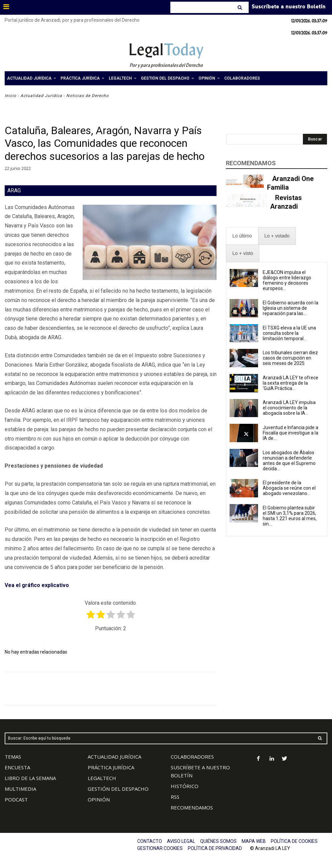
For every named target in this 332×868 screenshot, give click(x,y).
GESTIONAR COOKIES (160, 848)
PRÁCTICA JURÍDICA (111, 767)
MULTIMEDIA (20, 789)
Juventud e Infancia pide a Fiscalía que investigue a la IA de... (290, 433)
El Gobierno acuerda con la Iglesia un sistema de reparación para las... (290, 308)
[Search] (240, 7)
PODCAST (16, 799)
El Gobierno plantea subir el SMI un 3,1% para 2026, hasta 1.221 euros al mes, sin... (290, 516)
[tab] (242, 236)
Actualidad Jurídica (41, 96)
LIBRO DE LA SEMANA (30, 778)
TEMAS (13, 757)
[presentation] (242, 236)
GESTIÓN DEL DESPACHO (118, 789)
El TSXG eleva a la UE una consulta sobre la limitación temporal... (289, 333)
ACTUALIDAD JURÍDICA (114, 757)
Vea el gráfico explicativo (37, 585)
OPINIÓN (99, 799)
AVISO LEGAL (181, 841)
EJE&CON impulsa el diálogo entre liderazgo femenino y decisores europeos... (287, 280)
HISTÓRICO (185, 786)
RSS (175, 797)
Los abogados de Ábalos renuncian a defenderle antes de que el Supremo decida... (289, 461)
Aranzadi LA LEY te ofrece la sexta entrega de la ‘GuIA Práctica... (290, 383)
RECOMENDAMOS (192, 807)
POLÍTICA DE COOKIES (294, 841)
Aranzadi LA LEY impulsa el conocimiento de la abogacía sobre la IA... (289, 408)
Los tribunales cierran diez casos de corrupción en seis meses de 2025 (290, 358)
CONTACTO (150, 841)
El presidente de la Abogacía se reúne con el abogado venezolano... (289, 488)
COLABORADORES (192, 757)
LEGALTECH (102, 778)
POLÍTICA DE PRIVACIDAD (215, 848)
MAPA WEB (254, 841)
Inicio (11, 96)
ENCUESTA (17, 767)
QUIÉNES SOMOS (218, 841)
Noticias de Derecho (88, 96)
